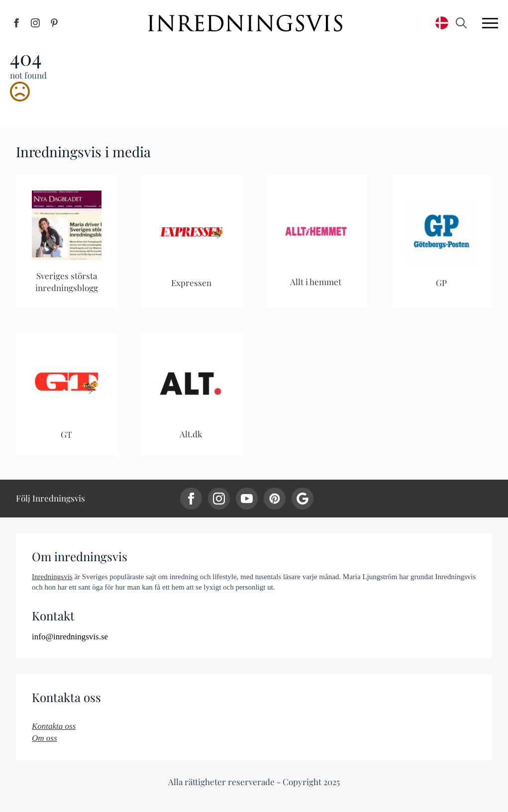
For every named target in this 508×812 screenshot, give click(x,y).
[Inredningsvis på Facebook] (16, 23)
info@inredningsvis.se (70, 637)
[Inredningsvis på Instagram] (35, 23)
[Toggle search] (461, 23)
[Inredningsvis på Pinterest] (54, 23)
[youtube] (247, 499)
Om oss (45, 738)
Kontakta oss (54, 726)
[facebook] (191, 499)
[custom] (275, 499)
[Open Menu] (490, 23)
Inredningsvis (52, 577)
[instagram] (219, 499)
